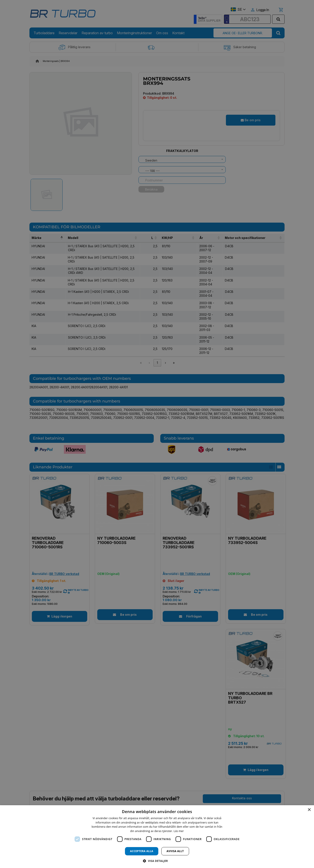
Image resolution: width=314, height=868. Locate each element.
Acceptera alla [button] (142, 851)
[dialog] (157, 837)
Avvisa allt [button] (175, 851)
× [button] (309, 810)
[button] (157, 861)
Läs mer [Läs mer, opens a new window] (179, 831)
